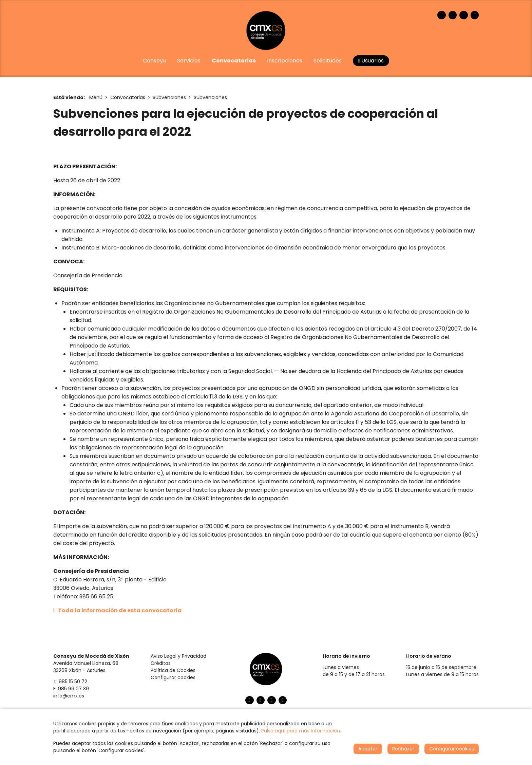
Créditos (161, 663)
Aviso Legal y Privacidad (178, 656)
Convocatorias (128, 97)
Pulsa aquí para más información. (301, 731)
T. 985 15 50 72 (70, 682)
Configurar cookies (173, 677)
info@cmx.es (69, 696)
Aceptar (368, 749)
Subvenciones (169, 97)
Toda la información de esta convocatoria (117, 610)
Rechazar (403, 749)
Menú (96, 97)
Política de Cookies (173, 670)
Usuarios (371, 61)
